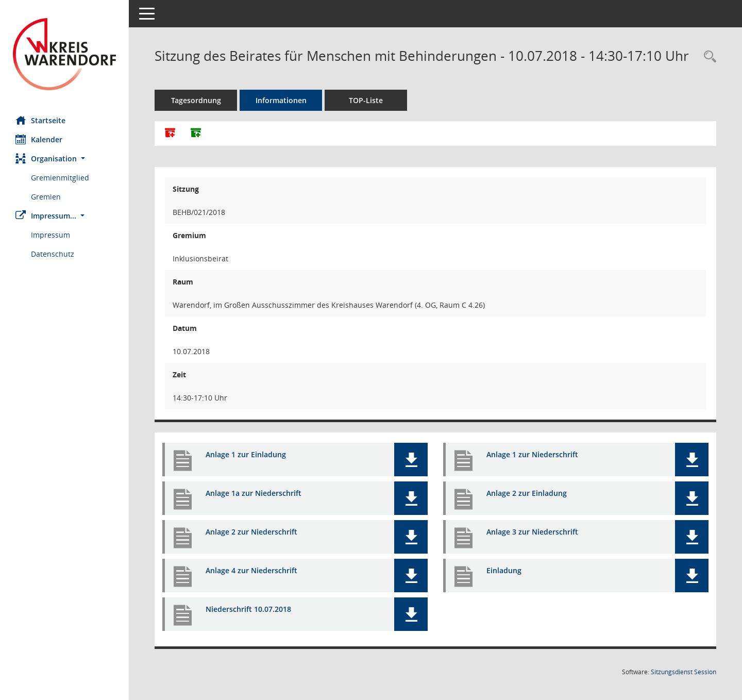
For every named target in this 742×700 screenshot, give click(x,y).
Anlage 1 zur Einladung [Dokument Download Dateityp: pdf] (246, 454)
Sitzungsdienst (684, 672)
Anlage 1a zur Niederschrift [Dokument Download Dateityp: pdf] (254, 493)
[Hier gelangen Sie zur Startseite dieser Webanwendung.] (64, 54)
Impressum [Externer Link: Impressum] (50, 235)
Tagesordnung (196, 100)
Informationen (281, 100)
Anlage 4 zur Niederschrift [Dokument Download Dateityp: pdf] (251, 570)
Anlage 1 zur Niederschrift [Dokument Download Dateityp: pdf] (532, 454)
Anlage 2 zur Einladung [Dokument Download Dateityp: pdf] (527, 493)
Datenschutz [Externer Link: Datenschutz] (53, 254)
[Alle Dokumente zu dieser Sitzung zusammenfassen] (170, 134)
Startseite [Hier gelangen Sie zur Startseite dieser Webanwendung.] (40, 120)
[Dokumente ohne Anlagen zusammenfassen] (196, 134)
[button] (64, 159)
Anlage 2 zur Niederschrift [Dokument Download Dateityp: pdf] (251, 532)
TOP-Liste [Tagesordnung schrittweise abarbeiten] (366, 100)
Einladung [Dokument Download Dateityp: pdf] (504, 570)
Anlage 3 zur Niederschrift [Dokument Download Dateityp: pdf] (532, 532)
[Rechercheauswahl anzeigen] (707, 57)
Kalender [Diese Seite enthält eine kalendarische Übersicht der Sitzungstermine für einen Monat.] (39, 139)
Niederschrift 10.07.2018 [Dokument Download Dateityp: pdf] (248, 609)
